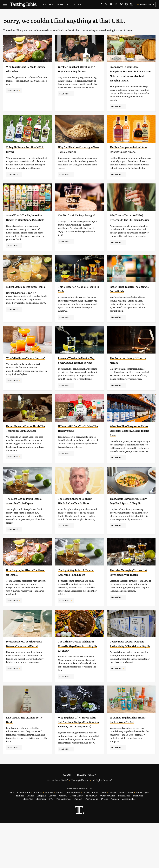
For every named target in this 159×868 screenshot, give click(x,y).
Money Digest (76, 841)
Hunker (20, 841)
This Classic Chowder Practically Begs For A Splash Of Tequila (126, 526)
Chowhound (24, 838)
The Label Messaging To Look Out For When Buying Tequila (130, 602)
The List (78, 844)
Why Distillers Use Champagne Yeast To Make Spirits (78, 156)
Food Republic (73, 838)
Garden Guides (90, 838)
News (60, 4)
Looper (52, 841)
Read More (13, 90)
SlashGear (41, 844)
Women (115, 844)
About (67, 820)
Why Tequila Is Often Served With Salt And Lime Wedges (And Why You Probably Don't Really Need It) (78, 763)
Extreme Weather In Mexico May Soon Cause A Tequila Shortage (77, 376)
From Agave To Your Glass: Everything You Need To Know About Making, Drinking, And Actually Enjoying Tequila (129, 76)
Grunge (113, 838)
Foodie (59, 838)
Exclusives (74, 4)
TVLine (104, 844)
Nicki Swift (92, 841)
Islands (30, 841)
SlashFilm (28, 844)
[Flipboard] (111, 5)
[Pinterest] (116, 5)
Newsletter (145, 4)
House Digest (143, 838)
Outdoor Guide (108, 841)
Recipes (48, 4)
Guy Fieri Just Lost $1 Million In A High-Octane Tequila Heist (77, 71)
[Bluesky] (121, 5)
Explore (49, 838)
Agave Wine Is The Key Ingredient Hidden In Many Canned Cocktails (26, 229)
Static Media (61, 825)
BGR (12, 838)
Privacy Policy (86, 820)
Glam (103, 838)
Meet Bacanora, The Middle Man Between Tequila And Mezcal (27, 678)
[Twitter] (106, 5)
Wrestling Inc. (129, 844)
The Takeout (91, 844)
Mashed (63, 841)
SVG (51, 844)
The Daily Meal (64, 844)
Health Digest (126, 838)
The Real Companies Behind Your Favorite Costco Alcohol (126, 156)
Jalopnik (41, 841)
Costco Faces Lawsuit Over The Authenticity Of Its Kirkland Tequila (130, 678)
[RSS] (131, 5)
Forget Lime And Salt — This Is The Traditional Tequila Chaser (24, 449)
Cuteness (37, 838)
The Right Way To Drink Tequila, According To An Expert (25, 526)
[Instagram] (126, 5)
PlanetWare (124, 841)
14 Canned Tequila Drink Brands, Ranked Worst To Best (129, 758)
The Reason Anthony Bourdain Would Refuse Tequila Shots (76, 526)
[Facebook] (101, 5)
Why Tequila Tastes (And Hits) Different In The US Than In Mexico (128, 229)
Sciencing (138, 841)
